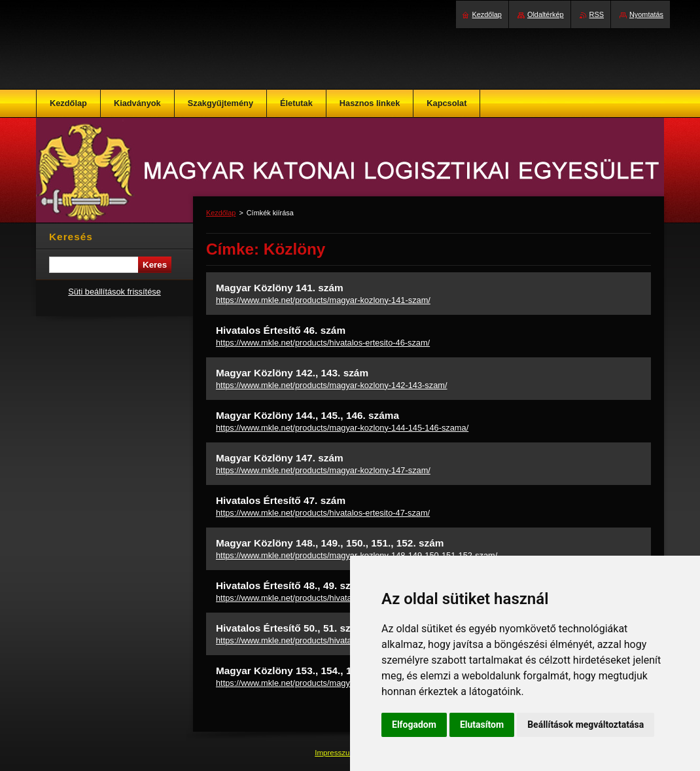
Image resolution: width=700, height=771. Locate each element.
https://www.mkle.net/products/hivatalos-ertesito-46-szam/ (323, 343)
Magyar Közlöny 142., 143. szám (292, 373)
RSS (597, 14)
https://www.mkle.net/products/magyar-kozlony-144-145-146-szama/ (342, 428)
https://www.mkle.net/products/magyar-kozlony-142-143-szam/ (331, 385)
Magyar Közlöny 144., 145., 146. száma (307, 415)
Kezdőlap (221, 213)
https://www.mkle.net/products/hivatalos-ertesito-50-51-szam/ (329, 640)
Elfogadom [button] (414, 725)
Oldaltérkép (546, 14)
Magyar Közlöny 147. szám (280, 458)
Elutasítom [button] (482, 725)
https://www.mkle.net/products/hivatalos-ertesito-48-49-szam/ (329, 598)
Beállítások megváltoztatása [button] (586, 725)
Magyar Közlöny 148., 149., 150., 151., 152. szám (330, 543)
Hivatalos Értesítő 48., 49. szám (290, 585)
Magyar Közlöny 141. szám (280, 288)
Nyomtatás (646, 14)
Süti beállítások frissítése (114, 292)
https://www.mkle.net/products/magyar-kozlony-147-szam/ (323, 470)
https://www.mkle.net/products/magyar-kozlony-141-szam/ (323, 300)
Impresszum (336, 753)
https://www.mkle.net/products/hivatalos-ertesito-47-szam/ (323, 513)
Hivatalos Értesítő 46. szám (281, 330)
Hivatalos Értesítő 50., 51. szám (290, 628)
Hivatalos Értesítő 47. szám (281, 500)
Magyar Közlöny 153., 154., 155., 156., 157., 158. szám (342, 671)
